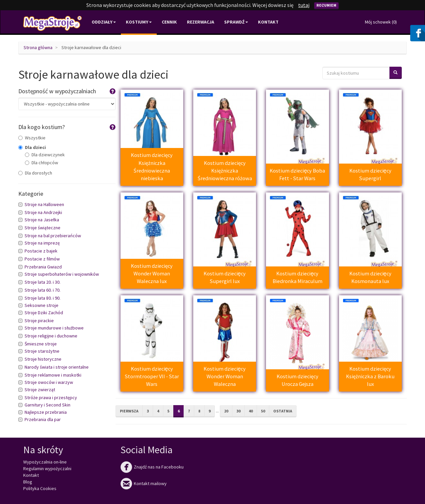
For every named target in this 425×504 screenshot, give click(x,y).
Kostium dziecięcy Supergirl (370, 174)
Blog (28, 482)
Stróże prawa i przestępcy (51, 397)
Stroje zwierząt (40, 390)
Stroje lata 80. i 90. (42, 298)
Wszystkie (32, 138)
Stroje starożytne (42, 351)
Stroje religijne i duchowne (51, 336)
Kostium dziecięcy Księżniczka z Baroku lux (370, 376)
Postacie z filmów (42, 259)
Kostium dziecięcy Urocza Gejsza (297, 380)
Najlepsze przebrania (46, 412)
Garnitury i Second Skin (47, 405)
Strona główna (38, 47)
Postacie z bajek (41, 251)
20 (226, 411)
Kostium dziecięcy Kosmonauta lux (370, 277)
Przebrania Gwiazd (43, 267)
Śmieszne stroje (41, 344)
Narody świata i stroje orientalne (57, 367)
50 (263, 411)
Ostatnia (283, 411)
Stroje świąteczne (42, 228)
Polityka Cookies (40, 488)
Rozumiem (326, 5)
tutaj (304, 5)
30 (238, 411)
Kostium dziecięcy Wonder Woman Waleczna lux (152, 274)
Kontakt (268, 22)
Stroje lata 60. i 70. (42, 290)
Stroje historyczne (43, 359)
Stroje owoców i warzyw (49, 382)
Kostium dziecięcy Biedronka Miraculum (297, 277)
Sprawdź (236, 22)
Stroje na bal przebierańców (53, 236)
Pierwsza (129, 411)
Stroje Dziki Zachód (44, 313)
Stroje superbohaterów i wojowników (62, 274)
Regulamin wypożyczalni (47, 468)
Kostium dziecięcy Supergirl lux (225, 277)
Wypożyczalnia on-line (45, 462)
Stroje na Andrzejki (43, 212)
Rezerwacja (201, 22)
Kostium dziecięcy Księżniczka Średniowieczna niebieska (152, 167)
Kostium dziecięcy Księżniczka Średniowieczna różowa (225, 171)
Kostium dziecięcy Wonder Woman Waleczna (225, 376)
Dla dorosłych (35, 173)
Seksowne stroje (42, 305)
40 (251, 411)
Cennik (169, 22)
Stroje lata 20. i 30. (42, 282)
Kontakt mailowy (144, 483)
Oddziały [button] (104, 22)
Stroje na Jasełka (42, 220)
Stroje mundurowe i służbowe (54, 328)
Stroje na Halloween (44, 204)
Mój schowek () (381, 22)
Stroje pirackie (39, 321)
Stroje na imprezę (42, 243)
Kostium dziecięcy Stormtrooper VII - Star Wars (152, 376)
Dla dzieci (32, 147)
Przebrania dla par (43, 419)
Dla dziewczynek (45, 155)
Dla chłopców (42, 163)
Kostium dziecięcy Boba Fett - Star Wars (297, 174)
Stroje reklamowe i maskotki (53, 375)
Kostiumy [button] (139, 22)
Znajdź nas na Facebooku (152, 467)
